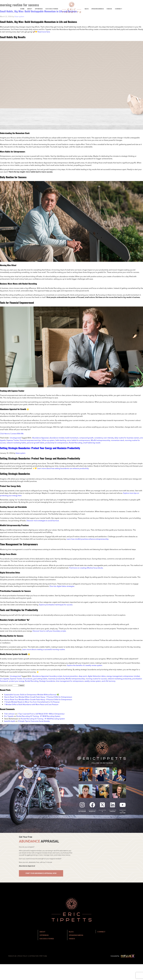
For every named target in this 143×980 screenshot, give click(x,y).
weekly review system (93, 681)
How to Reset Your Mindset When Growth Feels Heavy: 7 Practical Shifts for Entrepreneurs (38, 697)
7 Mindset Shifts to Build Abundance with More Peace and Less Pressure (31, 704)
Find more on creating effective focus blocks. (86, 568)
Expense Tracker (13, 440)
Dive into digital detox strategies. (62, 586)
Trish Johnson (9, 714)
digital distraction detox (97, 676)
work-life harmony (109, 681)
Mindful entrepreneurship (101, 440)
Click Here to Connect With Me (12, 434)
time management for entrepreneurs (70, 681)
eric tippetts (4, 679)
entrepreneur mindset (132, 676)
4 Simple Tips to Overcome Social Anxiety (34, 721)
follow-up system (48, 440)
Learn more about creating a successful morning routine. (44, 649)
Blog (87, 9)
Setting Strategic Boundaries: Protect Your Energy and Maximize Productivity (40, 448)
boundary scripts (56, 676)
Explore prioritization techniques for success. (56, 605)
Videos (109, 9)
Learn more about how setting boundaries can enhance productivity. (63, 468)
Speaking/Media (98, 9)
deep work (83, 676)
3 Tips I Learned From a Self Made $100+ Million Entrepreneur (41, 714)
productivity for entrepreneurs (57, 443)
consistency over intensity (104, 438)
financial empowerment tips (30, 440)
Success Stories (52, 9)
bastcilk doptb (10, 721)
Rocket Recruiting (76, 443)
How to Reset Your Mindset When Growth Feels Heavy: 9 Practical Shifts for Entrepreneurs (38, 699)
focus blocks (28, 679)
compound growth (86, 438)
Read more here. (44, 32)
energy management (114, 676)
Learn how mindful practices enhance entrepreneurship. (88, 539)
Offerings (39, 9)
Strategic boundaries (47, 681)
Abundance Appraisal (40, 438)
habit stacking (61, 440)
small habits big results (92, 443)
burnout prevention (70, 676)
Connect (119, 9)
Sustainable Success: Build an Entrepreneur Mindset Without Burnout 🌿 (32, 695)
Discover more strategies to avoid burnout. (43, 521)
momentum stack (118, 440)
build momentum (72, 438)
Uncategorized (15, 438)
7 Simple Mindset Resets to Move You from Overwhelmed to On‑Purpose (32, 702)
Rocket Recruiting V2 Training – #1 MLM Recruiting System (38, 716)
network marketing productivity (120, 679)
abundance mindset (57, 438)
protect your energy (17, 681)
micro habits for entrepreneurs (78, 440)
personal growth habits (36, 443)
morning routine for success (96, 679)
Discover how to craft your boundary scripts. (49, 631)
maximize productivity (56, 679)
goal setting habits (40, 679)
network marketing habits (16, 443)
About (30, 9)
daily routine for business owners (127, 438)
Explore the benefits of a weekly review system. (85, 665)
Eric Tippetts (9, 716)
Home (22, 9)
